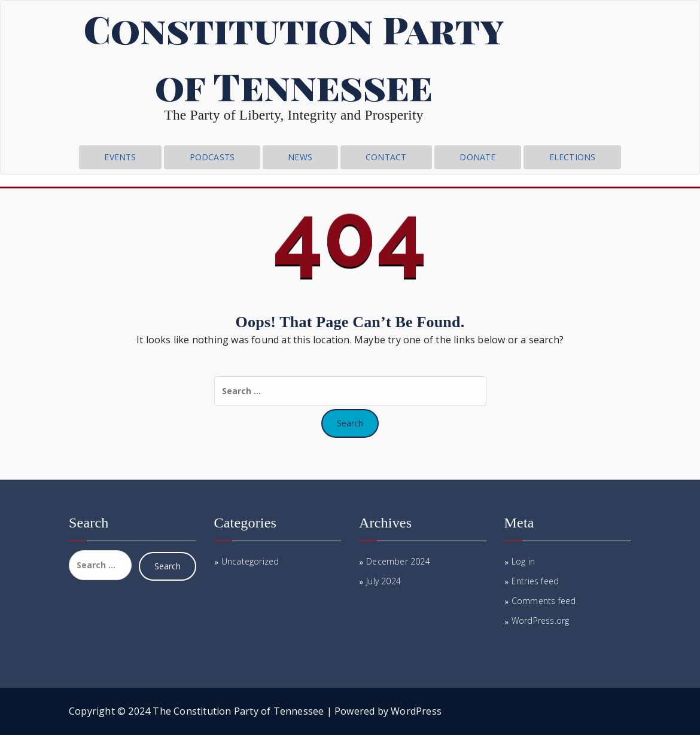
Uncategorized (250, 561)
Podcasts (212, 157)
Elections (573, 157)
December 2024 (398, 561)
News (300, 157)
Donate (477, 157)
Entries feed (535, 581)
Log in (523, 561)
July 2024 (384, 581)
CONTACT (386, 157)
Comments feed (544, 601)
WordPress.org (541, 620)
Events (120, 157)
